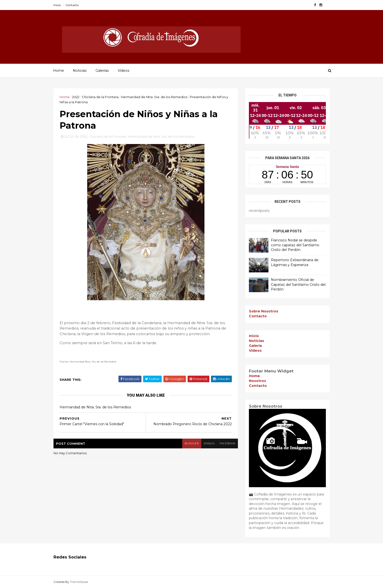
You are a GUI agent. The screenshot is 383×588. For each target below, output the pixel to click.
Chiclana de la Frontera (100, 97)
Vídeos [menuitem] (255, 351)
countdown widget (287, 174)
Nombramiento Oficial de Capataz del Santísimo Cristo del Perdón (298, 284)
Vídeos (123, 71)
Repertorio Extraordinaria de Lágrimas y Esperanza (295, 262)
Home (59, 71)
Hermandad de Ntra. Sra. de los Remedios (154, 97)
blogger (192, 443)
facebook (228, 443)
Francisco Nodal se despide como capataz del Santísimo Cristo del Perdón (295, 245)
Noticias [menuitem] (256, 341)
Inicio (57, 5)
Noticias (80, 71)
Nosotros (257, 381)
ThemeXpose (79, 582)
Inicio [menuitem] (254, 336)
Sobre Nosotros (264, 311)
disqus (209, 443)
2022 (76, 97)
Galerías (102, 71)
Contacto (72, 5)
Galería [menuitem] (255, 346)
